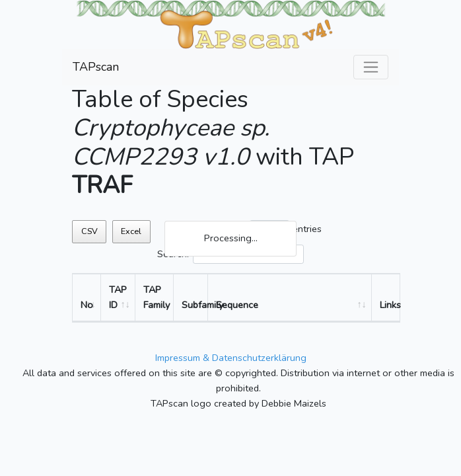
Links (390, 305)
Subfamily (195, 305)
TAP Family (157, 297)
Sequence (237, 305)
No (87, 305)
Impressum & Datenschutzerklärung (231, 358)
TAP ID (118, 297)
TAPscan (96, 67)
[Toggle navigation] (371, 67)
